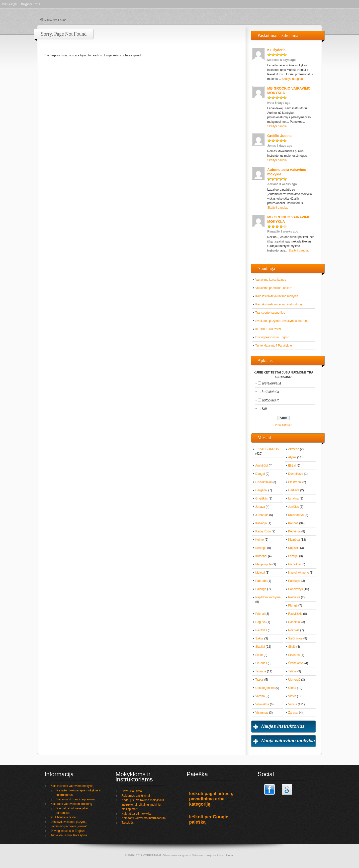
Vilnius (293, 704)
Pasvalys (294, 597)
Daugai (260, 474)
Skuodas (261, 663)
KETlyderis (276, 50)
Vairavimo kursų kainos (271, 280)
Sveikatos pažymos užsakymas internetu (282, 321)
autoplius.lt (270, 400)
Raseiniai (294, 622)
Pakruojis (294, 581)
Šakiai (259, 638)
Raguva (260, 622)
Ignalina (293, 498)
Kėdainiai (294, 531)
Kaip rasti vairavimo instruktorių (71, 804)
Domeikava (296, 474)
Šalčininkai (295, 638)
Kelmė (260, 540)
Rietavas (261, 630)
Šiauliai (260, 647)
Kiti (264, 409)
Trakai (259, 680)
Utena (292, 688)
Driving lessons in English (272, 337)
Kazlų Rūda (263, 531)
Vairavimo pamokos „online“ (274, 288)
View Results (283, 425)
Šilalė (292, 647)
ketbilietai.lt (270, 392)
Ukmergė (294, 680)
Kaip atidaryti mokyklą (136, 814)
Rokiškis (294, 630)
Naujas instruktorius (283, 726)
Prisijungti (9, 4)
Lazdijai (293, 556)
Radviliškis (295, 614)
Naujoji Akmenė (299, 573)
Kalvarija (261, 523)
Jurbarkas (262, 515)
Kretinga (261, 548)
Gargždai (261, 490)
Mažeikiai (294, 564)
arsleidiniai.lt (271, 383)
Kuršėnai (261, 556)
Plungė (293, 606)
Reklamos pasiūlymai (136, 796)
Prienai (260, 614)
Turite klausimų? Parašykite (274, 346)
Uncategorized (265, 688)
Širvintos (294, 655)
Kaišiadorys (296, 515)
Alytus (292, 457)
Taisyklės (128, 823)
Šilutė (259, 655)
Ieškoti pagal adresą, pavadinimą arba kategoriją (211, 799)
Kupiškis (294, 548)
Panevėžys (296, 589)
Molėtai (260, 573)
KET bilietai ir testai (63, 817)
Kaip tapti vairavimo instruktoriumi (144, 818)
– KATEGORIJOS (267, 449)
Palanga (261, 589)
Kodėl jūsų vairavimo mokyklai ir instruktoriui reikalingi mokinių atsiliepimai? (143, 805)
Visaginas (262, 713)
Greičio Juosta (279, 136)
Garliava (294, 490)
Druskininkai (263, 482)
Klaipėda (294, 540)
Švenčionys (296, 663)
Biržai (292, 466)
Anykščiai (262, 466)
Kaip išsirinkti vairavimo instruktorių (279, 304)
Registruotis (31, 4)
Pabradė (261, 581)
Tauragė (261, 671)
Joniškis (294, 507)
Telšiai (292, 671)
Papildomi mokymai (268, 597)
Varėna (260, 696)
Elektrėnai (295, 482)
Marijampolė (263, 564)
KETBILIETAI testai (268, 329)
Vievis (292, 696)
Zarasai (293, 713)
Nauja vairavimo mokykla (288, 741)
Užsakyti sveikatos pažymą (69, 822)
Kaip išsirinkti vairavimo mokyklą (277, 296)
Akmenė (294, 449)
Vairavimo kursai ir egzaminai (76, 799)
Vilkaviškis (262, 704)
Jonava (260, 507)
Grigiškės (262, 498)
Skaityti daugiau (292, 79)
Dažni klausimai (132, 791)
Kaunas (293, 523)
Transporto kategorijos (270, 313)
